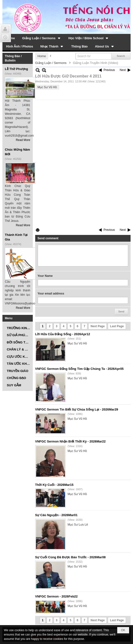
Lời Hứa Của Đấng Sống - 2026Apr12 (63, 334)
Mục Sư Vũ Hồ (47, 87)
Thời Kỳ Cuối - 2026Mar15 (54, 485)
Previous (109, 70)
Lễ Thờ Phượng (17, 69)
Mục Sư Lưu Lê (78, 525)
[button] (42, 38)
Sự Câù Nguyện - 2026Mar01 (56, 515)
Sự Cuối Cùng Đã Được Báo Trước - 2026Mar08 (71, 557)
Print (38, 230)
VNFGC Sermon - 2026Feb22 (57, 596)
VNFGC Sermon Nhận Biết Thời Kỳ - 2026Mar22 (71, 441)
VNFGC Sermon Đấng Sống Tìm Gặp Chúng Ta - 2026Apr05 (79, 369)
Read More (23, 140)
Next (123, 70)
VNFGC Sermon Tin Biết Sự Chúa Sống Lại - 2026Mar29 (77, 409)
